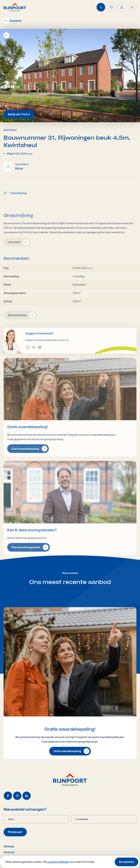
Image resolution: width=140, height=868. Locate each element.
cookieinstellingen (58, 862)
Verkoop (9, 846)
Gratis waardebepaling (29, 460)
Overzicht (13, 21)
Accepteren (126, 862)
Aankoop (9, 852)
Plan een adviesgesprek (30, 559)
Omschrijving (15, 205)
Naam (11, 819)
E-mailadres (82, 819)
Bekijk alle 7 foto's (19, 114)
